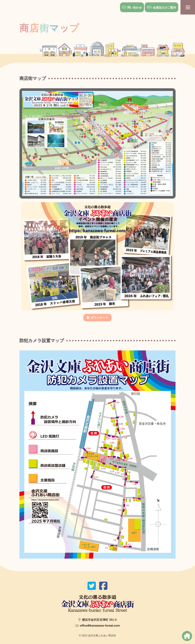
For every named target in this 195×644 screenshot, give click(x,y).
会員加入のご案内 (164, 8)
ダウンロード (99, 318)
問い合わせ (135, 8)
